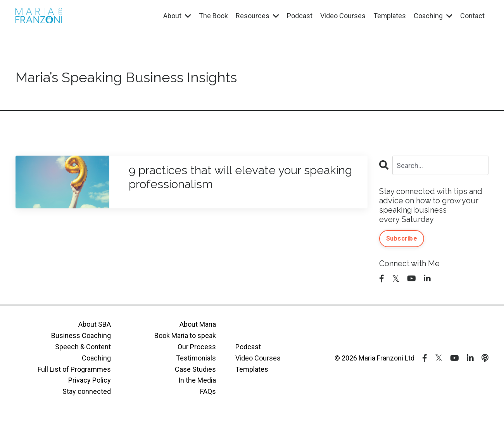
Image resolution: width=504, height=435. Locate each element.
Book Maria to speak (185, 335)
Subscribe (402, 238)
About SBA (95, 324)
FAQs (208, 391)
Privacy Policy (90, 380)
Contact (472, 16)
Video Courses (343, 16)
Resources (257, 16)
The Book (213, 16)
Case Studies (195, 369)
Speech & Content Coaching (83, 352)
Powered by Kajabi (466, 415)
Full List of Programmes (74, 369)
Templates (389, 16)
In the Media (197, 380)
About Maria (198, 324)
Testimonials (196, 358)
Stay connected (87, 391)
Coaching (433, 16)
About (177, 16)
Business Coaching (81, 335)
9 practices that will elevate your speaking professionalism (240, 177)
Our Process (197, 347)
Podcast (299, 16)
